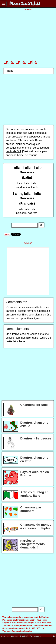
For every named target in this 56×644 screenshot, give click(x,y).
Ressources (35, 636)
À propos (5, 636)
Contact (15, 636)
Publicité (24, 636)
